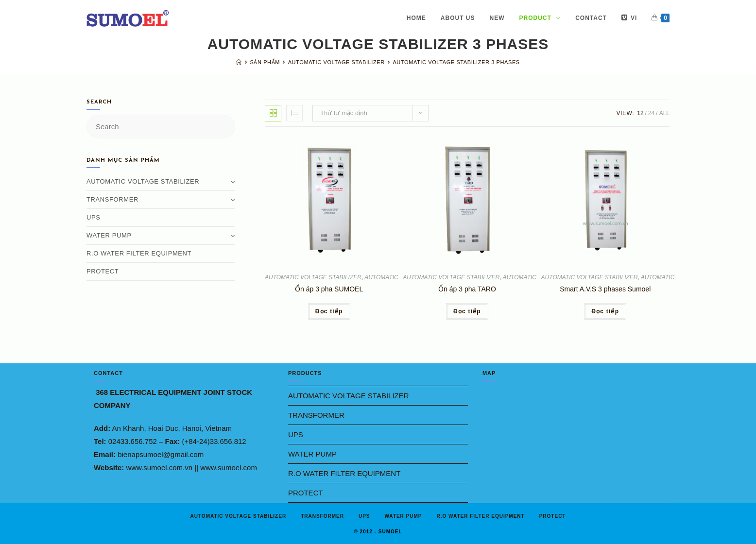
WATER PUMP (161, 235)
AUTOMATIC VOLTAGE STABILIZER (313, 277)
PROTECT (103, 271)
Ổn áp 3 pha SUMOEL (329, 289)
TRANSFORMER (161, 199)
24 (651, 113)
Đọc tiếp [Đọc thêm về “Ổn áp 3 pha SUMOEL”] (329, 311)
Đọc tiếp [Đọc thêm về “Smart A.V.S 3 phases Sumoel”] (605, 311)
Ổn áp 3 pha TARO (467, 289)
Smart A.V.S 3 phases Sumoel (605, 289)
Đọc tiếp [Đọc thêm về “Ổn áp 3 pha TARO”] (467, 311)
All (664, 113)
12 (640, 113)
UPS (94, 217)
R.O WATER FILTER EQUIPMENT (139, 253)
